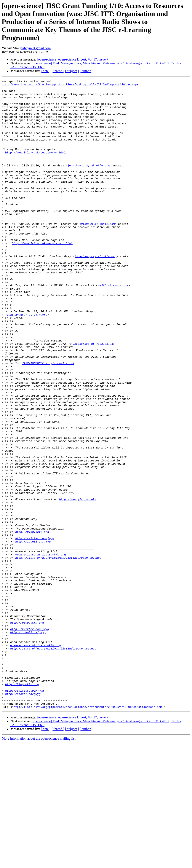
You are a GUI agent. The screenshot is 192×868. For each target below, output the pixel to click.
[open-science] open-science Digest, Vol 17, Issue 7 (73, 59)
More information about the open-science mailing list (39, 864)
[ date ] (46, 71)
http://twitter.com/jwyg (34, 630)
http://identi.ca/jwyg (33, 634)
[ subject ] (72, 71)
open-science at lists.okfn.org (40, 650)
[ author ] (86, 71)
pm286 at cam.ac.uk (113, 327)
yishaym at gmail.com (35, 48)
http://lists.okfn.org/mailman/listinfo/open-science (58, 654)
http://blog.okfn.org (32, 622)
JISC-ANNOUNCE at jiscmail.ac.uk (48, 420)
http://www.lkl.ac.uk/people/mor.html (36, 167)
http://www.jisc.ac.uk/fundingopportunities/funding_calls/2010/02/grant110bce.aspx (70, 86)
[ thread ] (58, 71)
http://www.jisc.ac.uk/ (78, 584)
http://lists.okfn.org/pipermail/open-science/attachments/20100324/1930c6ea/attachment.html (88, 833)
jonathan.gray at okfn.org (89, 183)
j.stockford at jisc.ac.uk (92, 397)
